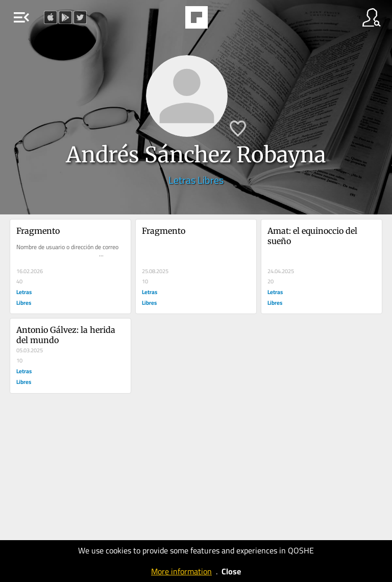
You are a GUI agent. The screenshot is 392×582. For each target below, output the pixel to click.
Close (231, 571)
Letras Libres (196, 180)
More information (181, 571)
